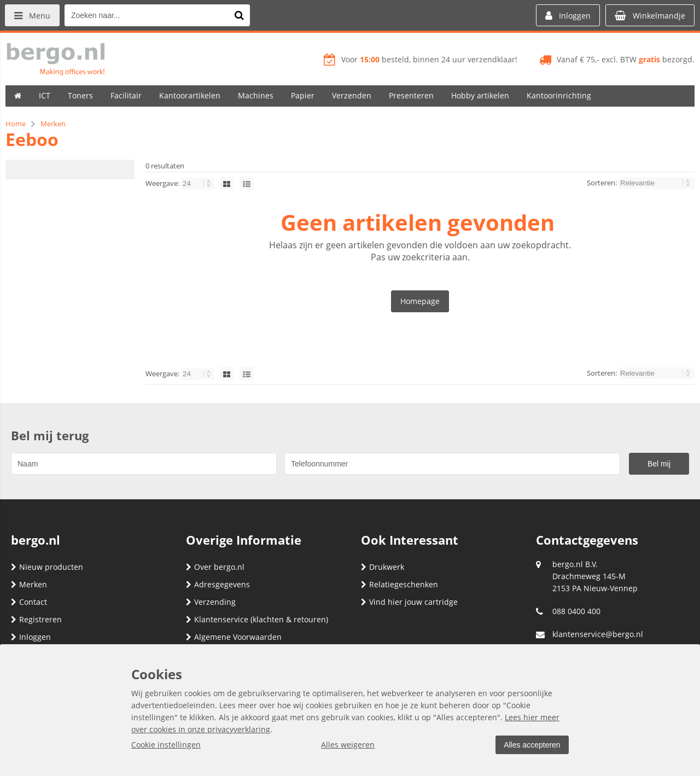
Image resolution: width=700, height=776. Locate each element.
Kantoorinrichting (559, 95)
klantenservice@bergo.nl (598, 634)
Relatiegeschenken (399, 584)
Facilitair (126, 95)
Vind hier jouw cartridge (409, 602)
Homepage (420, 301)
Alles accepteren (531, 745)
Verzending (211, 602)
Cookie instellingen (166, 745)
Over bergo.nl (215, 567)
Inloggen (31, 637)
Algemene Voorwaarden (234, 637)
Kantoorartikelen (190, 95)
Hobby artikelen (480, 95)
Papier (303, 95)
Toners (80, 95)
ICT (45, 95)
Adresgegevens (218, 584)
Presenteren (411, 95)
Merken (29, 584)
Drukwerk (383, 567)
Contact (29, 602)
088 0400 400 (576, 611)
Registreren (36, 619)
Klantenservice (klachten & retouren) (257, 619)
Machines (256, 95)
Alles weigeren (347, 745)
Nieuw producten (47, 567)
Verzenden (352, 95)
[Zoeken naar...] (240, 15)
